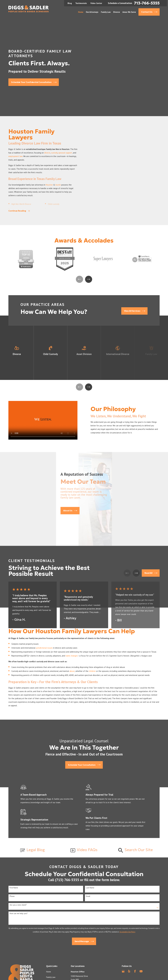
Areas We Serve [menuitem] (129, 12)
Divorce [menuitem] (117, 12)
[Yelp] (129, 971)
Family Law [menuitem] (106, 12)
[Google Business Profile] (123, 971)
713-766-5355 (147, 3)
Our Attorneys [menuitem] (92, 12)
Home (49, 972)
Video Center (96, 3)
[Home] (29, 9)
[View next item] (89, 279)
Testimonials (81, 3)
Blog (70, 3)
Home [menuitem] (81, 12)
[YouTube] (141, 971)
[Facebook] (135, 971)
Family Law (51, 977)
